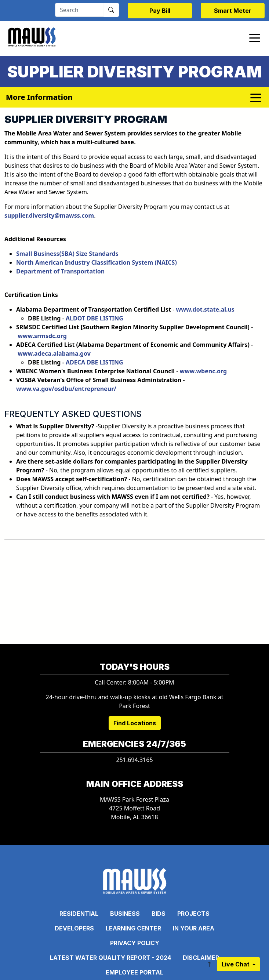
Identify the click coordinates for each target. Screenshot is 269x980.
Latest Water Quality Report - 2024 (110, 958)
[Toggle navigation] (255, 37)
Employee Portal (134, 972)
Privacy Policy (135, 943)
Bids (159, 914)
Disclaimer (201, 958)
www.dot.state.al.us (205, 309)
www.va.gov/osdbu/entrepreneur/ (66, 389)
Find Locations (135, 723)
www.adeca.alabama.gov (54, 353)
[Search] (79, 10)
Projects (193, 914)
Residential (79, 914)
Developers (74, 928)
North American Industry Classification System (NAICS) (98, 262)
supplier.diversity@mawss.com (49, 215)
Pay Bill (160, 11)
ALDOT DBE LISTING (94, 318)
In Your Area (194, 928)
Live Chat (236, 964)
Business (125, 914)
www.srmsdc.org (42, 336)
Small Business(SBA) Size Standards (67, 254)
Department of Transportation (60, 271)
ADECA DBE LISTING (94, 362)
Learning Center (133, 928)
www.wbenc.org (203, 371)
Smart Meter (233, 11)
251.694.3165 (134, 760)
